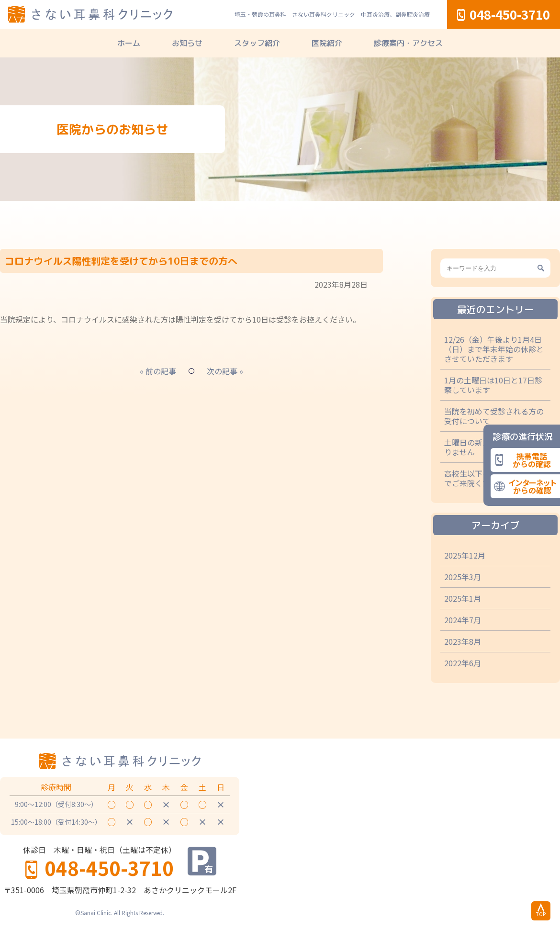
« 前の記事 (158, 371)
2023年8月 (463, 641)
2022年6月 (463, 663)
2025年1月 (463, 598)
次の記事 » (225, 371)
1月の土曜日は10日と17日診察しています (493, 385)
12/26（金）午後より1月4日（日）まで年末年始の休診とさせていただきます (494, 349)
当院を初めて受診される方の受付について (494, 416)
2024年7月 (463, 620)
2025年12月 (465, 555)
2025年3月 (463, 577)
